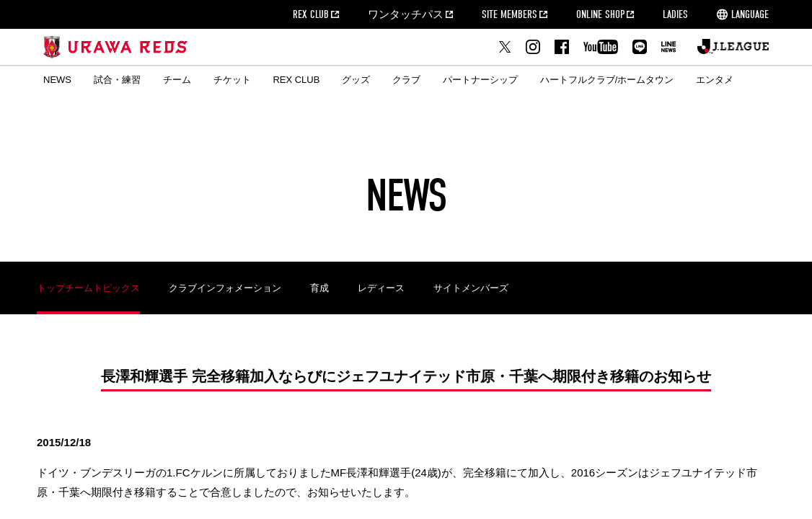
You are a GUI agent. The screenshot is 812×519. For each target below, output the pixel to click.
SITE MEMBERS (509, 14)
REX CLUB (311, 14)
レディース (381, 288)
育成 (319, 288)
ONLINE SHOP (600, 14)
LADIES (675, 14)
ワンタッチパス (406, 14)
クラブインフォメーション (225, 288)
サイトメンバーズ (471, 288)
